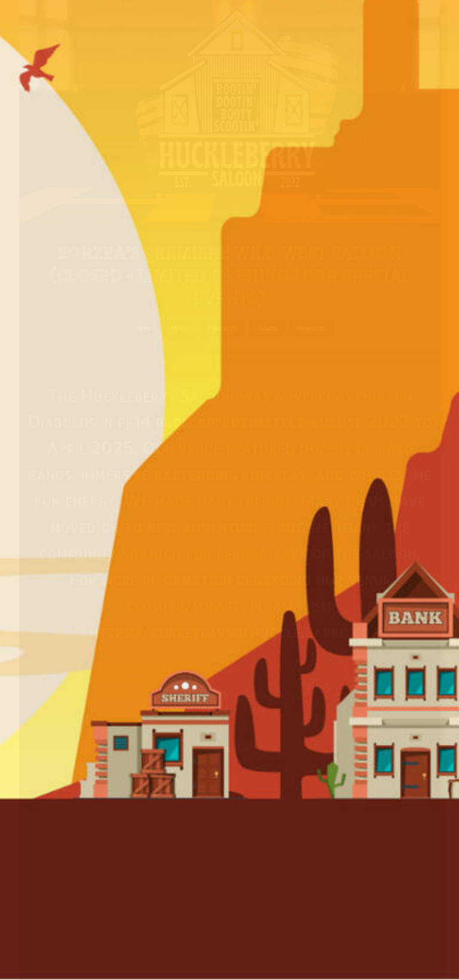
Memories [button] (311, 328)
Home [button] (143, 328)
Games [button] (267, 328)
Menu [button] (179, 328)
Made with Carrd (229, 748)
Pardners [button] (222, 328)
